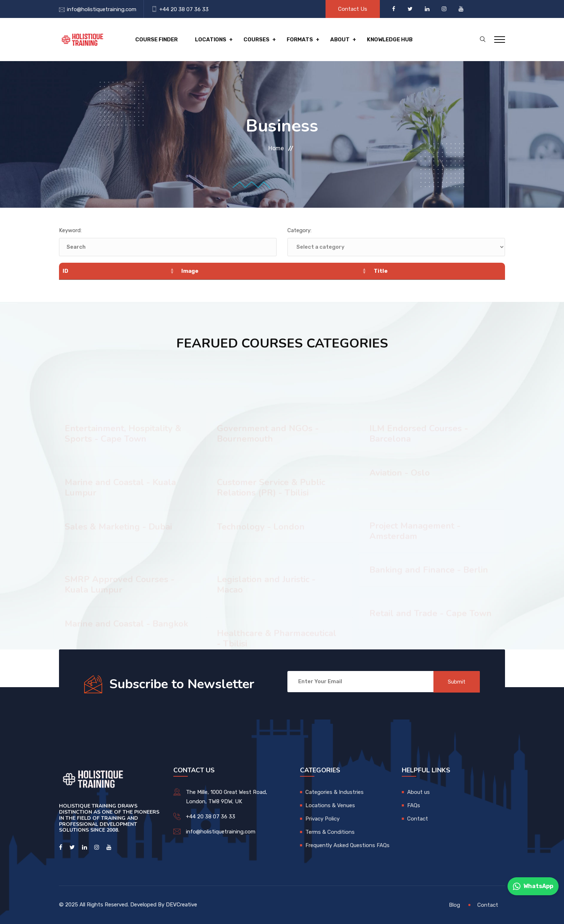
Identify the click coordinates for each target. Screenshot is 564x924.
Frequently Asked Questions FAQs (347, 845)
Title (381, 271)
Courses (256, 40)
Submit (457, 682)
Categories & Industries (335, 792)
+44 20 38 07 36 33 (184, 9)
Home (276, 148)
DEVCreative (181, 905)
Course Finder (156, 40)
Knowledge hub (390, 40)
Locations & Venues (330, 805)
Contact (418, 819)
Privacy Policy (322, 819)
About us (419, 792)
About (340, 40)
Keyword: (70, 230)
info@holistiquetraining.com (102, 9)
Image (190, 271)
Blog (454, 905)
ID (65, 271)
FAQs (414, 805)
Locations (211, 40)
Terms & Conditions (330, 832)
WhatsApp (533, 886)
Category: (299, 230)
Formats (300, 40)
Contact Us (353, 9)
